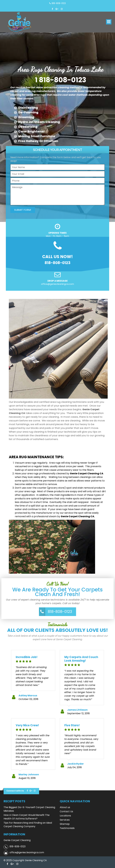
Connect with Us (15, 791)
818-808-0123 (60, 612)
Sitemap (65, 824)
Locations (65, 816)
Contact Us (66, 811)
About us (65, 807)
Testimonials (67, 828)
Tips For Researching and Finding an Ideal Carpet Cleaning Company (28, 825)
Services (65, 820)
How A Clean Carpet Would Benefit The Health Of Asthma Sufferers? (27, 817)
